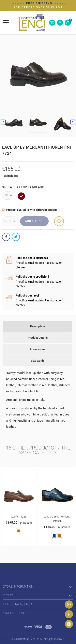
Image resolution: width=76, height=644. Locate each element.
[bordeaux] (21, 196)
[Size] (8, 196)
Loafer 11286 (19, 517)
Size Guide (38, 361)
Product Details (38, 338)
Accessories (38, 349)
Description (38, 326)
